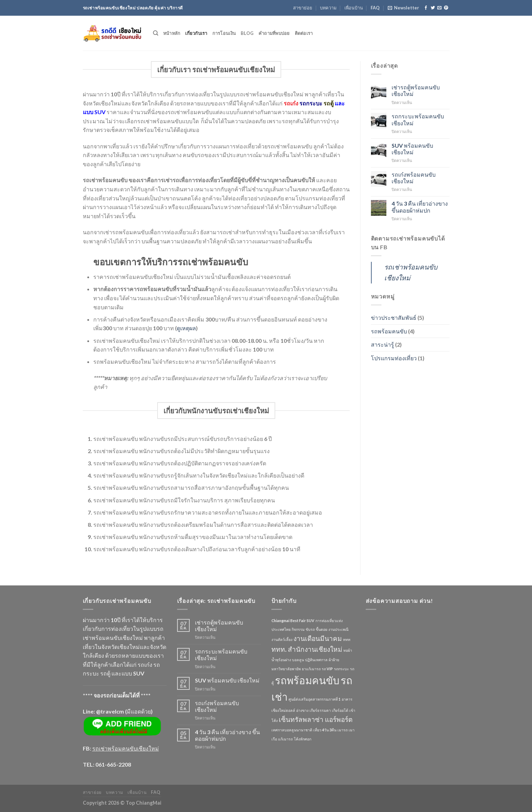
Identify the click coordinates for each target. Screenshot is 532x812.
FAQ (375, 8)
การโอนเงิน (224, 33)
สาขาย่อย (303, 8)
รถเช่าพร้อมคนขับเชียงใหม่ (126, 748)
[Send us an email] (439, 8)
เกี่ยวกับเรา (196, 33)
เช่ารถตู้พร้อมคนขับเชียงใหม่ (416, 90)
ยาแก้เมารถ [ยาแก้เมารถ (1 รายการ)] (311, 669)
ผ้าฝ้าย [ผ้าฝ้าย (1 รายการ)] (334, 660)
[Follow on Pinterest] (446, 8)
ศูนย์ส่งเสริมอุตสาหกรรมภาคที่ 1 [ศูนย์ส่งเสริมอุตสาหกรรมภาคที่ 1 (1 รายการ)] (315, 699)
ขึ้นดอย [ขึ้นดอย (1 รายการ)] (322, 629)
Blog (247, 33)
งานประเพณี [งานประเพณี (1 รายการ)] (338, 629)
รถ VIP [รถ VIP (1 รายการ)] (327, 669)
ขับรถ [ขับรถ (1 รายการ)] (310, 629)
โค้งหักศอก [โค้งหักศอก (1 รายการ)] (303, 739)
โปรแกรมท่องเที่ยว (394, 358)
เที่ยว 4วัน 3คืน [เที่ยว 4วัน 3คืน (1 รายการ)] (325, 730)
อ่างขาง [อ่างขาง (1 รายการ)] (302, 710)
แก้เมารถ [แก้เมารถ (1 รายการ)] (285, 739)
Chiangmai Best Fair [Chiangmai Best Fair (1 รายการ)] (289, 621)
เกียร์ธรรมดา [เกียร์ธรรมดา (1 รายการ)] (320, 710)
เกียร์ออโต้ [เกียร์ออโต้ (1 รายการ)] (340, 710)
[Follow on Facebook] (426, 8)
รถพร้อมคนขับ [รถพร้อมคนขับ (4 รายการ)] (307, 680)
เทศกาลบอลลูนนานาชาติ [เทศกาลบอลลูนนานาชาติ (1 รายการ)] (292, 730)
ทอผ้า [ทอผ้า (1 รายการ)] (348, 650)
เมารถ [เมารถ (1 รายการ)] (342, 730)
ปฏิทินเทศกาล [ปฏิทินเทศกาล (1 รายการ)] (316, 660)
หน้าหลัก (172, 33)
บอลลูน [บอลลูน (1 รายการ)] (298, 660)
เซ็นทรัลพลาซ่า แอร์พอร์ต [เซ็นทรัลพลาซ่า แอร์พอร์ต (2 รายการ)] (316, 719)
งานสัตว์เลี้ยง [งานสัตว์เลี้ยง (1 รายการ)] (282, 639)
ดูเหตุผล (186, 328)
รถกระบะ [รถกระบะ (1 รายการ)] (341, 669)
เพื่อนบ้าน (354, 8)
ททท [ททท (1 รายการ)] (347, 639)
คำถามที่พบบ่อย (274, 33)
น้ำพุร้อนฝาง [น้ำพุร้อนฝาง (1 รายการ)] (281, 660)
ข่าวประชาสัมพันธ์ (394, 318)
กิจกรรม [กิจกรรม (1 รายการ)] (298, 629)
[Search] (156, 33)
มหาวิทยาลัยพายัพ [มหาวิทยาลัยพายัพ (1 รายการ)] (286, 669)
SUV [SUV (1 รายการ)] (311, 621)
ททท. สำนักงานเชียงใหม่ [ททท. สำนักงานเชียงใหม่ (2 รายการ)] (307, 649)
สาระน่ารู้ (382, 344)
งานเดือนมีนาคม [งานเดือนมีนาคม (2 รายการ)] (318, 638)
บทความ (328, 8)
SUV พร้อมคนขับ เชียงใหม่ (412, 149)
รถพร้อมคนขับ (389, 331)
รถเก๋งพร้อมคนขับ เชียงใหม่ (414, 178)
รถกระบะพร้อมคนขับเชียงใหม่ (418, 119)
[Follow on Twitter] (433, 8)
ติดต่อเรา (304, 33)
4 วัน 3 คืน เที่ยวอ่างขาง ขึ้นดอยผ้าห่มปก (420, 207)
